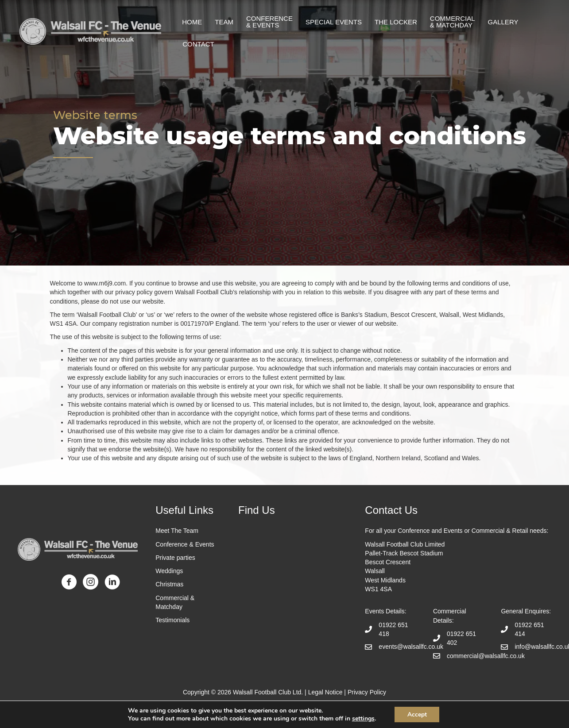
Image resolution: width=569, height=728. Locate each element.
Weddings (169, 571)
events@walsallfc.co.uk (411, 647)
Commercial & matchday (453, 22)
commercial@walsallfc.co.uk (486, 656)
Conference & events (269, 22)
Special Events (334, 22)
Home (192, 22)
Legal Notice (325, 692)
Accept (417, 714)
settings (362, 718)
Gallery (503, 22)
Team (224, 22)
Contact (198, 44)
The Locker (396, 22)
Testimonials (173, 620)
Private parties (175, 558)
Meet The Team (177, 531)
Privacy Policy (367, 692)
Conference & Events (185, 544)
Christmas (169, 584)
